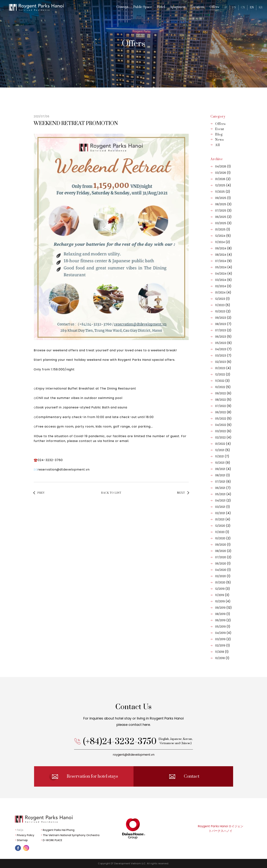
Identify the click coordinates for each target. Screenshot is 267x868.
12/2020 (223, 526)
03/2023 (223, 355)
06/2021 (223, 488)
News (220, 140)
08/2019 (223, 614)
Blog (219, 135)
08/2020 (223, 551)
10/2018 (222, 658)
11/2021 (222, 456)
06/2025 (223, 217)
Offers (220, 124)
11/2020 (222, 532)
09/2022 (223, 393)
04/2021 (223, 500)
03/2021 (223, 507)
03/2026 (223, 173)
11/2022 (222, 381)
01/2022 (223, 444)
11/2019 (222, 595)
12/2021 (223, 450)
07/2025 (223, 211)
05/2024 (224, 267)
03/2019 (223, 639)
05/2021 (223, 494)
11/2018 (222, 652)
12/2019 (223, 589)
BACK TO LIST (111, 493)
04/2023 (223, 349)
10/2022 (223, 387)
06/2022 (223, 412)
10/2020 (223, 538)
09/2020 (223, 545)
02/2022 (223, 437)
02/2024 (223, 286)
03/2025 (223, 223)
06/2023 (223, 337)
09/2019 (223, 608)
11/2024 (223, 242)
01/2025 (223, 229)
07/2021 (223, 482)
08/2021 (223, 475)
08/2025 (223, 204)
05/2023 (223, 343)
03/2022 (223, 431)
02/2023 (223, 362)
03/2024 (223, 280)
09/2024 (223, 248)
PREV (41, 493)
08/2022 (223, 400)
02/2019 (223, 645)
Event (220, 129)
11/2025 (223, 192)
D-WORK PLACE (52, 840)
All (217, 145)
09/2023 (223, 318)
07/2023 (223, 330)
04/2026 (223, 166)
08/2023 (223, 324)
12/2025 (223, 185)
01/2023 (223, 368)
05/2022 (223, 419)
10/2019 (223, 601)
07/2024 (223, 261)
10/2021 (223, 463)
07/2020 (223, 557)
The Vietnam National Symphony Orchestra (71, 835)
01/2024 (223, 292)
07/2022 (223, 406)
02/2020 (223, 576)
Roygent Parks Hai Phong (59, 830)
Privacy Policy (26, 835)
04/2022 (223, 425)
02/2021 (223, 513)
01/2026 (223, 179)
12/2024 (223, 236)
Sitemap (22, 840)
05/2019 (223, 627)
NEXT (181, 493)
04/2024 (224, 274)
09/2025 (223, 198)
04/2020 (223, 570)
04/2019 (223, 633)
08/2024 (224, 255)
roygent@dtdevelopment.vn (134, 766)
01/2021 (223, 519)
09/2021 (223, 469)
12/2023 (222, 299)
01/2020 (223, 582)
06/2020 (223, 563)
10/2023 (223, 311)
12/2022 (223, 374)
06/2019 (223, 620)
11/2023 (223, 305)
